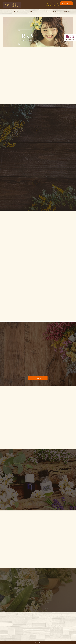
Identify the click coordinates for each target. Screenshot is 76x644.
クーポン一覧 (38, 378)
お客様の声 (56, 12)
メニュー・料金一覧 (29, 12)
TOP (7, 12)
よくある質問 (67, 12)
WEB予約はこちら (66, 3)
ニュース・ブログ (44, 12)
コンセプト (16, 12)
